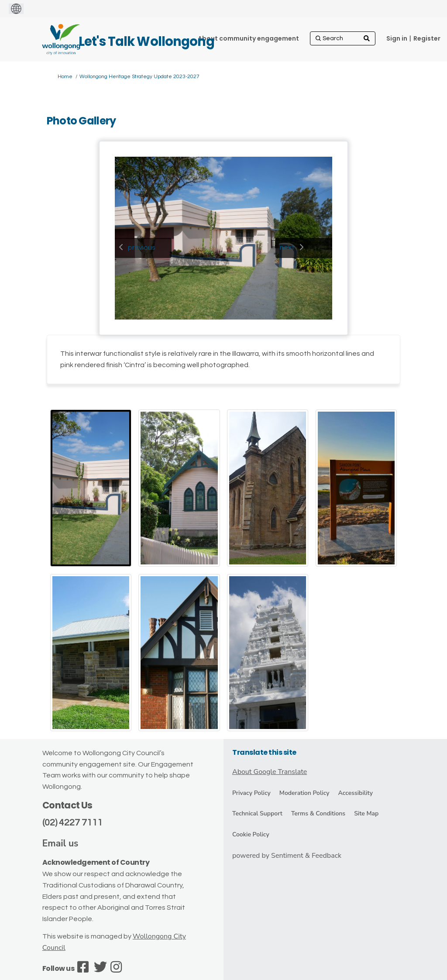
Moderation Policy (304, 793)
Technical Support (257, 813)
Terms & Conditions (318, 813)
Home (65, 77)
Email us (60, 843)
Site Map (366, 813)
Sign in (397, 38)
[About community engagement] (248, 38)
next (287, 248)
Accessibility (356, 793)
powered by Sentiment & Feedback (287, 856)
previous (142, 248)
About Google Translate (270, 772)
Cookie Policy (251, 834)
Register (427, 38)
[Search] (343, 38)
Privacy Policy (251, 793)
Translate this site (264, 752)
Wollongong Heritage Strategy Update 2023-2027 (139, 77)
